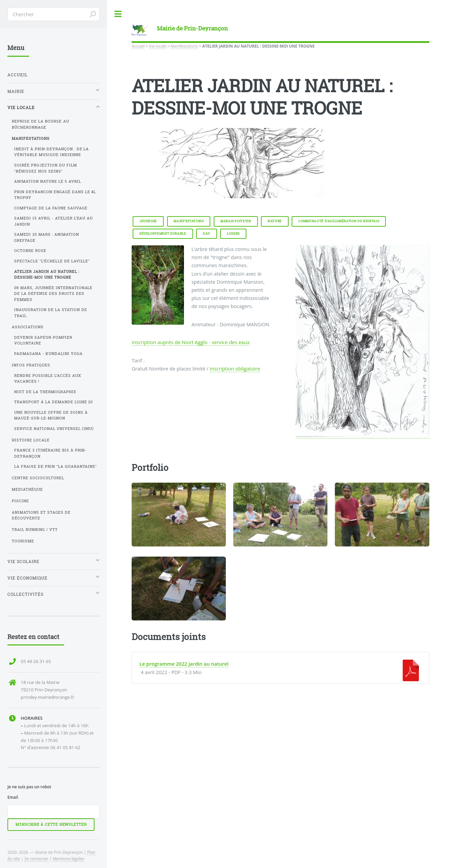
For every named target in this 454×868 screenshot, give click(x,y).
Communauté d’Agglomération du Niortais (339, 221)
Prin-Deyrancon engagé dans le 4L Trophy (55, 195)
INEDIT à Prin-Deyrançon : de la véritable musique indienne (52, 152)
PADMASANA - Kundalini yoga (48, 354)
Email (13, 797)
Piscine (20, 501)
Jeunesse (148, 221)
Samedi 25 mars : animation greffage (47, 237)
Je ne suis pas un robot (29, 787)
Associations (28, 327)
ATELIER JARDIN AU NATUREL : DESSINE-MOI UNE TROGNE (47, 274)
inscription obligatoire (235, 368)
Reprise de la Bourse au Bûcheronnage (41, 124)
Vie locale (157, 46)
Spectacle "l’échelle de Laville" (52, 261)
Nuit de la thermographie (45, 392)
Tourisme (23, 541)
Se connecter (36, 859)
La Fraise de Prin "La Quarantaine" (56, 466)
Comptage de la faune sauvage (51, 208)
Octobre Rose (30, 251)
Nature (275, 221)
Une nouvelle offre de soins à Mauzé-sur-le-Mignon (51, 415)
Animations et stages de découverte (41, 515)
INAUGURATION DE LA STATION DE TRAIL (51, 313)
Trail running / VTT (35, 530)
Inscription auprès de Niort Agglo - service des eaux (191, 342)
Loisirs (233, 234)
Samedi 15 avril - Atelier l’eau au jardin (54, 221)
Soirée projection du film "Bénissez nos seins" (46, 168)
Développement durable (163, 234)
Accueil (138, 46)
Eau (207, 234)
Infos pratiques (31, 365)
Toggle (118, 14)
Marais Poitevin (236, 221)
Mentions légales (68, 859)
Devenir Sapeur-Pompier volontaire (43, 340)
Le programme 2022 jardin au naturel (184, 664)
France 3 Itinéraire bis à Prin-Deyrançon (50, 453)
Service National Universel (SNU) (54, 429)
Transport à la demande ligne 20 (54, 402)
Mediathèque (27, 489)
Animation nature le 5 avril (48, 181)
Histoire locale (31, 440)
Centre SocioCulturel (38, 478)
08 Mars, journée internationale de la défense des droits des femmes (54, 294)
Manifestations (184, 46)
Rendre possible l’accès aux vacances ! (48, 378)
